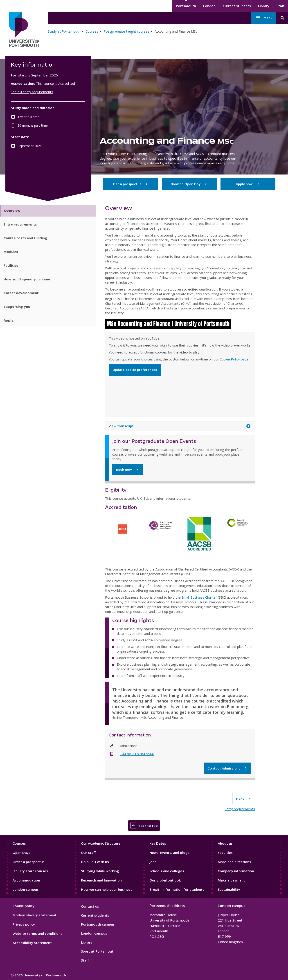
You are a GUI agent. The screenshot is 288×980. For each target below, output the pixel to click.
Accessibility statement (32, 943)
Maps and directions (234, 862)
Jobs (153, 862)
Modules (11, 252)
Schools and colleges (167, 871)
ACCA (123, 534)
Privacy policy (24, 924)
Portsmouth (186, 6)
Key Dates (158, 843)
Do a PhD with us (95, 862)
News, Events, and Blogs (169, 852)
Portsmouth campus (98, 924)
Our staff (88, 852)
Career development (21, 293)
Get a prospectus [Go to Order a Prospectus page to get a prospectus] (131, 184)
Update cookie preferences (135, 370)
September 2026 (30, 146)
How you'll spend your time (27, 279)
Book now (124, 470)
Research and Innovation (101, 880)
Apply (8, 320)
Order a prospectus (29, 862)
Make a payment (231, 880)
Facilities (11, 265)
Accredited (67, 83)
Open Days (21, 852)
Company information (236, 871)
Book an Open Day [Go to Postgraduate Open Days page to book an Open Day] (189, 184)
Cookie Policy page (234, 359)
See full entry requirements (32, 92)
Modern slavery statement (35, 915)
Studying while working (100, 871)
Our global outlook (165, 880)
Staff (280, 6)
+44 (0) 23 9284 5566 (137, 754)
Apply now (248, 184)
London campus (26, 889)
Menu (264, 18)
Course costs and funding (25, 238)
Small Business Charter (199, 597)
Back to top (144, 826)
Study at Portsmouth (64, 31)
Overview (12, 210)
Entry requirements (20, 224)
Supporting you (17, 307)
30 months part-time (33, 125)
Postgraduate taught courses (126, 31)
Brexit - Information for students (177, 889)
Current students (237, 6)
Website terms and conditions (37, 933)
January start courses (30, 871)
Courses (92, 31)
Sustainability (229, 889)
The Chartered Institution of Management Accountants (161, 534)
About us (225, 843)
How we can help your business (107, 889)
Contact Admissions (227, 768)
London (209, 6)
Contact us (90, 906)
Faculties (225, 852)
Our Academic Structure (101, 843)
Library (264, 6)
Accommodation (26, 880)
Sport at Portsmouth (98, 951)
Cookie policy (24, 906)
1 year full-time (28, 117)
